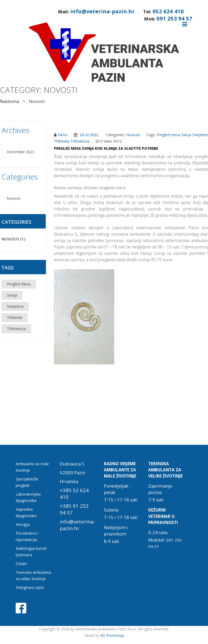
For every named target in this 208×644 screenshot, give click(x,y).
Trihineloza (80, 141)
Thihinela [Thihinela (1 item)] (15, 317)
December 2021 (21, 152)
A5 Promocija (112, 635)
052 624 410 (168, 11)
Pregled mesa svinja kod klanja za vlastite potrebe (106, 148)
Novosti (14, 198)
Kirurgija (23, 524)
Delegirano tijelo (30, 587)
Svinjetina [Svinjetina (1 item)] (15, 306)
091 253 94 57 (174, 18)
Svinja (186, 135)
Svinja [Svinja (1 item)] (12, 295)
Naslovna (9, 101)
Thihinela (62, 141)
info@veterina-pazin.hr (102, 11)
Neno (63, 135)
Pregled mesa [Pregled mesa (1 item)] (19, 284)
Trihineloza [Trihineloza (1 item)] (16, 329)
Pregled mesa (168, 135)
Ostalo (21, 564)
